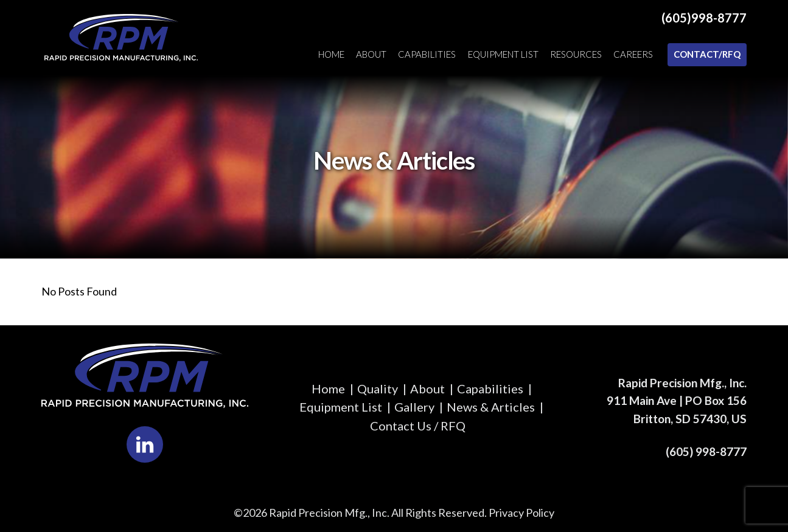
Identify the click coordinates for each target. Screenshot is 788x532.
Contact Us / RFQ (418, 426)
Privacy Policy (521, 513)
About (371, 54)
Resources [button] (576, 54)
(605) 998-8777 (706, 451)
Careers (633, 54)
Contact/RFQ (707, 54)
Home (331, 54)
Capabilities (427, 54)
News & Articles (491, 407)
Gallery (414, 407)
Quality (378, 389)
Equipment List (503, 54)
